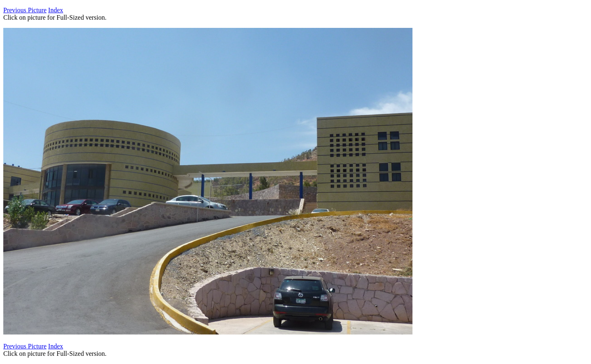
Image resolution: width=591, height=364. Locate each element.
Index (55, 10)
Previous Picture (25, 10)
